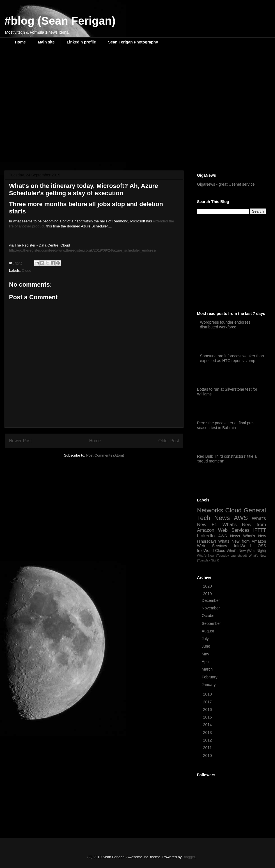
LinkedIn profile (81, 42)
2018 (208, 694)
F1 (214, 525)
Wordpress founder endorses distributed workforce (225, 325)
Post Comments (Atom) (105, 455)
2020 (208, 586)
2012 (208, 740)
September (212, 623)
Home (20, 42)
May (206, 654)
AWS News (229, 536)
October (209, 616)
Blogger (189, 857)
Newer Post (20, 441)
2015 (208, 717)
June (207, 646)
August (208, 631)
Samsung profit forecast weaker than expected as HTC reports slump (232, 358)
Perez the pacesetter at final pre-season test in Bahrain (225, 425)
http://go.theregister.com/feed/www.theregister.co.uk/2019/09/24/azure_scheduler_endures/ (83, 250)
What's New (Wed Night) (246, 551)
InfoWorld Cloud (211, 551)
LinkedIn (206, 536)
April (206, 662)
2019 (208, 594)
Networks (210, 510)
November (211, 608)
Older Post (169, 441)
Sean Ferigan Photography (133, 42)
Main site (46, 42)
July (206, 639)
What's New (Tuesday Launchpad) (222, 556)
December (211, 600)
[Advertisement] (53, 108)
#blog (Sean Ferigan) (60, 21)
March (208, 669)
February (210, 677)
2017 (208, 702)
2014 (208, 725)
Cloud (27, 270)
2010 (208, 756)
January (209, 685)
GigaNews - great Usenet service (226, 184)
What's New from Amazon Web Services (232, 527)
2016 (208, 710)
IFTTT (260, 530)
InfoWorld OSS (250, 546)
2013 (208, 733)
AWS (241, 518)
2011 (208, 748)
